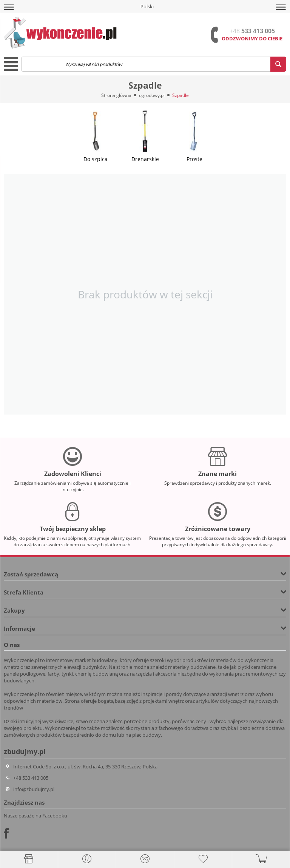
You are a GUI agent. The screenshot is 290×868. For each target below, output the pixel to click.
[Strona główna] (29, 859)
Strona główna (116, 95)
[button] (9, 7)
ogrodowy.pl (152, 95)
